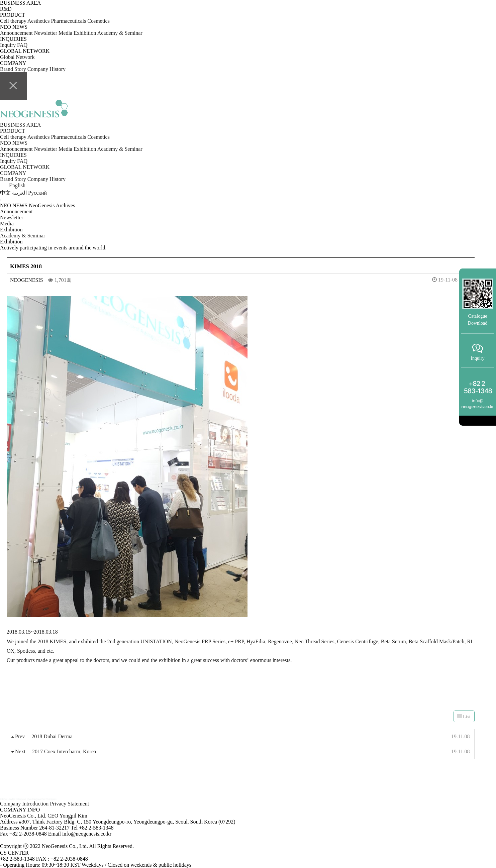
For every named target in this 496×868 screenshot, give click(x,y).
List (464, 717)
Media (65, 33)
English (13, 185)
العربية (20, 193)
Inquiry (8, 45)
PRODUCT (13, 131)
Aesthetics (39, 21)
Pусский (37, 193)
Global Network (17, 57)
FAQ (22, 45)
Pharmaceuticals (69, 21)
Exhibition (85, 33)
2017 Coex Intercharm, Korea (64, 751)
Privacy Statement (69, 804)
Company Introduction (25, 804)
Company (38, 69)
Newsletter (46, 33)
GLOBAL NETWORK (25, 167)
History (58, 69)
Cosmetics (98, 21)
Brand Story (14, 69)
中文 (6, 193)
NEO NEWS (14, 143)
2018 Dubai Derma (52, 736)
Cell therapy (13, 21)
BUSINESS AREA (20, 125)
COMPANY (13, 173)
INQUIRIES (13, 155)
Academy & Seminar (120, 33)
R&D (6, 9)
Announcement (16, 33)
